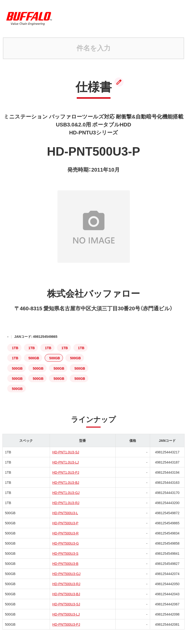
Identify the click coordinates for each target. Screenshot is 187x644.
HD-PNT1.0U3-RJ (66, 503)
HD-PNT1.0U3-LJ (66, 462)
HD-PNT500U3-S (65, 553)
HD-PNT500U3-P (65, 523)
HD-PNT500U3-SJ (66, 604)
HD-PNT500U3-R (66, 533)
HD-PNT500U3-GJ (66, 574)
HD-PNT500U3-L (65, 513)
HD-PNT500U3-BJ (66, 594)
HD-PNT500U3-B (65, 563)
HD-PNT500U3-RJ (66, 584)
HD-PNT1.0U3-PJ (66, 472)
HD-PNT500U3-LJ (66, 614)
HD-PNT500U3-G (66, 543)
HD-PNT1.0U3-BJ (66, 482)
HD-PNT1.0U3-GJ (66, 492)
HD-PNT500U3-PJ (66, 624)
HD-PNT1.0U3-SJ (66, 452)
